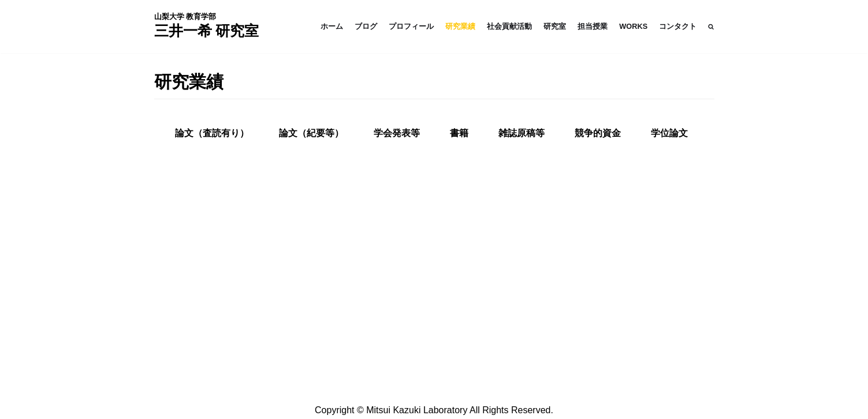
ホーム (332, 26)
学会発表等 (397, 133)
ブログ (366, 26)
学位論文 (669, 133)
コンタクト (678, 26)
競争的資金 (598, 133)
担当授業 (593, 26)
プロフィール (411, 26)
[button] (711, 27)
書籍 (459, 133)
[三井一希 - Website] (207, 27)
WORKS (633, 26)
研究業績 (460, 26)
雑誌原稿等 (521, 133)
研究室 (555, 26)
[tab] (212, 133)
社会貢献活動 (509, 26)
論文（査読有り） (212, 133)
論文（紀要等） (311, 133)
